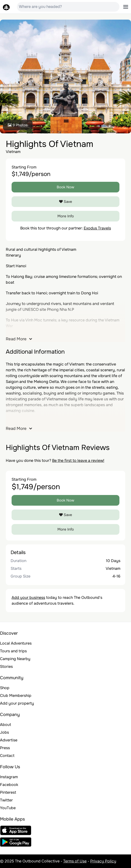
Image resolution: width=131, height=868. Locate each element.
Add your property (17, 703)
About (6, 725)
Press (5, 748)
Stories (6, 666)
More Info (66, 216)
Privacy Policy (103, 861)
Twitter (6, 800)
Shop (5, 688)
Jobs (4, 732)
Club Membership (16, 696)
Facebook (9, 785)
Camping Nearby (15, 659)
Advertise (9, 740)
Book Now (65, 187)
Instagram (9, 777)
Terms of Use (75, 861)
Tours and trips (13, 651)
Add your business (28, 598)
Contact (7, 756)
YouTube (8, 808)
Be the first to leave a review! (78, 461)
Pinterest (8, 792)
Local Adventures (16, 643)
